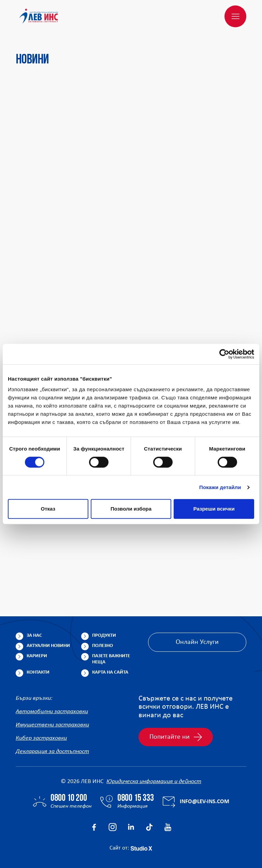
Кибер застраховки (41, 738)
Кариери (37, 656)
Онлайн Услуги (197, 642)
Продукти (104, 636)
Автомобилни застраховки (52, 712)
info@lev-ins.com (205, 802)
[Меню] (235, 16)
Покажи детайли (220, 487)
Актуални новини (48, 646)
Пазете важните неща (111, 659)
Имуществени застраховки (52, 725)
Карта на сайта (110, 672)
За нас (34, 636)
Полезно (103, 646)
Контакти (38, 672)
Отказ (48, 509)
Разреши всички (214, 509)
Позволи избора (131, 509)
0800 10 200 (69, 798)
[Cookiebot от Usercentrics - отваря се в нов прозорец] (224, 354)
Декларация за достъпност (52, 752)
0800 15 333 (136, 798)
